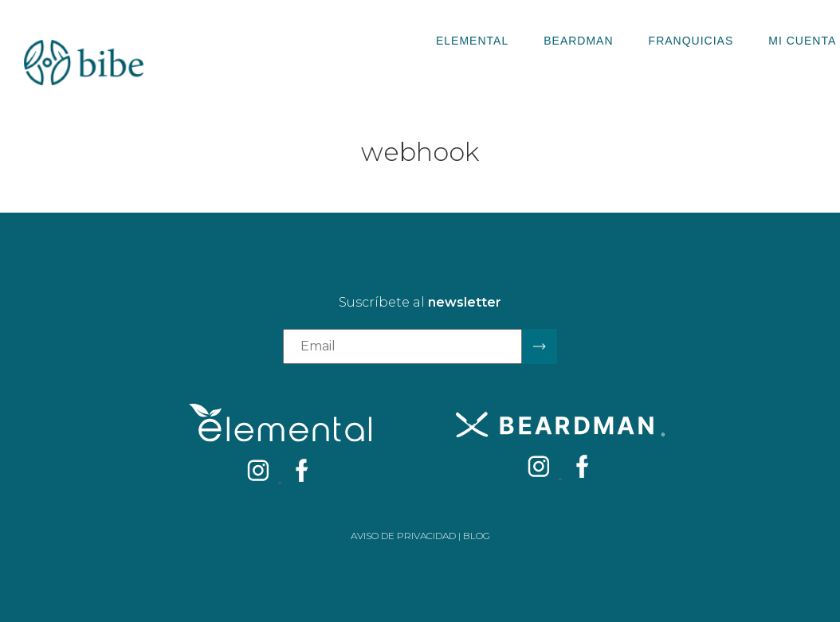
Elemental (472, 41)
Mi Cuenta (802, 41)
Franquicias (691, 41)
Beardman (578, 41)
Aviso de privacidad (403, 536)
